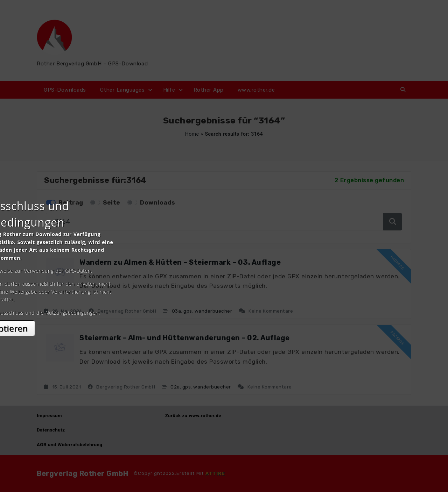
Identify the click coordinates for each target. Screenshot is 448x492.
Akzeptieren (224, 308)
